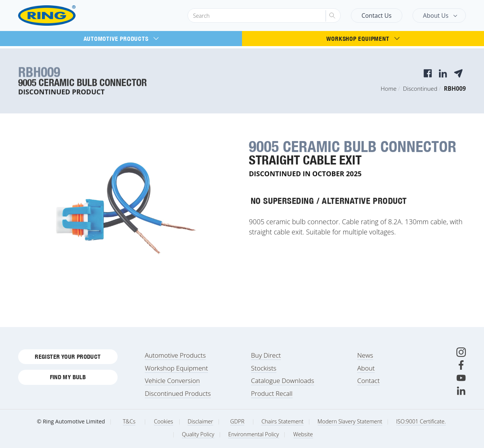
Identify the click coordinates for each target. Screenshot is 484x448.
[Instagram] (461, 352)
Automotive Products (121, 39)
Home (389, 88)
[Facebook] (461, 365)
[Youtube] (461, 378)
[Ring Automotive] (65, 16)
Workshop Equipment (363, 39)
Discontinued (420, 88)
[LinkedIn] (461, 391)
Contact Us (377, 16)
